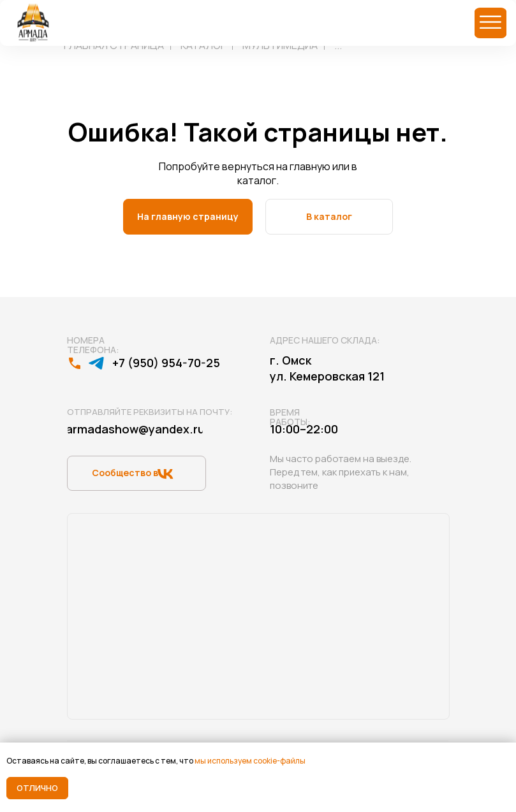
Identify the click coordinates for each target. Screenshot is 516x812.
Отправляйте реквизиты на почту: (150, 412)
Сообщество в (125, 473)
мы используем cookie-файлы (250, 761)
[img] (490, 23)
